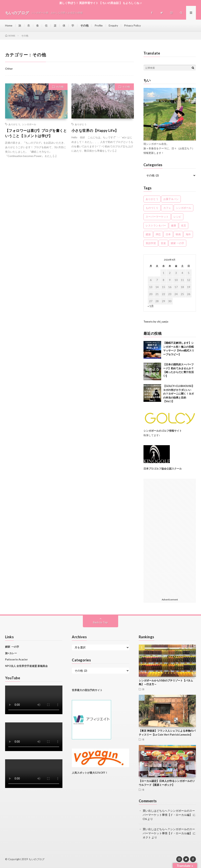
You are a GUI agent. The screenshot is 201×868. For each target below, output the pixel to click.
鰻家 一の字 (12, 647)
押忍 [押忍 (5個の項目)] (158, 234)
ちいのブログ (37, 859)
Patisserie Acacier (16, 659)
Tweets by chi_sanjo (156, 322)
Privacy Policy (132, 25)
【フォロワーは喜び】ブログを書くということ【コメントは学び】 (36, 133)
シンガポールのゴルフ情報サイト (163, 431)
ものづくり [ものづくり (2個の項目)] (152, 208)
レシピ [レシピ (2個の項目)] (177, 217)
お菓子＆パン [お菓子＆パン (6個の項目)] (171, 199)
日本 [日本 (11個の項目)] (168, 234)
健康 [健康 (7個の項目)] (174, 225)
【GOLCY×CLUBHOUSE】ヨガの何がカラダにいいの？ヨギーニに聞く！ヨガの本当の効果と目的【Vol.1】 (179, 394)
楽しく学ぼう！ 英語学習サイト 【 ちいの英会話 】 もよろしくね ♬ (101, 3)
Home (9, 25)
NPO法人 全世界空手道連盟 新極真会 (26, 666)
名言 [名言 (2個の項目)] (184, 225)
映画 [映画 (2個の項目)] (178, 234)
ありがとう (14, 124)
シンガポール (29, 124)
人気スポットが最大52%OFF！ (90, 773)
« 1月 (151, 306)
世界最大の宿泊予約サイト (87, 690)
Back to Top (100, 622)
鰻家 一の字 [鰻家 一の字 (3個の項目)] (177, 243)
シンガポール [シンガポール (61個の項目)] (184, 208)
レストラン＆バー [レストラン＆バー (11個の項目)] (156, 225)
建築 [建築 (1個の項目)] (148, 234)
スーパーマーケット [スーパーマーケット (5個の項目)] (157, 217)
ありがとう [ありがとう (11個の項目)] (152, 199)
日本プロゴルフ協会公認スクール (163, 469)
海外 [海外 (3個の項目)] (188, 234)
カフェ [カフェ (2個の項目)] (167, 208)
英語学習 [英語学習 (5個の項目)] (151, 243)
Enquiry (113, 25)
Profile (99, 25)
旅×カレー (11, 653)
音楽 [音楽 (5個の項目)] (163, 243)
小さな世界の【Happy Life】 (95, 130)
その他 (84, 25)
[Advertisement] (170, 538)
